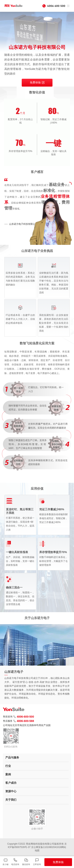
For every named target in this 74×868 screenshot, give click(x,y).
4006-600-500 (24, 717)
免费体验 (37, 82)
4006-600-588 (24, 721)
